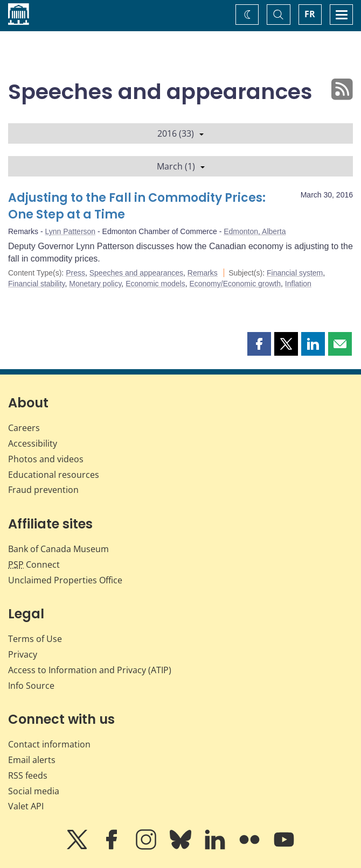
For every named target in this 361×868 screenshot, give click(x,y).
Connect (34, 564)
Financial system (295, 273)
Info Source (31, 686)
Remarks (203, 273)
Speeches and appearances (136, 273)
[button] (259, 344)
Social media (34, 791)
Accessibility (33, 443)
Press (75, 273)
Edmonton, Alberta (255, 231)
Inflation (298, 284)
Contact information (49, 744)
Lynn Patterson (70, 231)
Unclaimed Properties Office (65, 580)
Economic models (155, 284)
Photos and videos (46, 459)
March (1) (181, 166)
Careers (24, 428)
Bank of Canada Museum (58, 549)
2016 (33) (180, 133)
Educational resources (54, 475)
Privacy (23, 654)
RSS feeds (28, 775)
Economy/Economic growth (235, 284)
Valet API (26, 806)
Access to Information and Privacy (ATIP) (90, 670)
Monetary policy (95, 284)
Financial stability (37, 284)
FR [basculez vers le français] (310, 14)
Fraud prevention (43, 490)
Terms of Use (35, 639)
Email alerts (32, 760)
